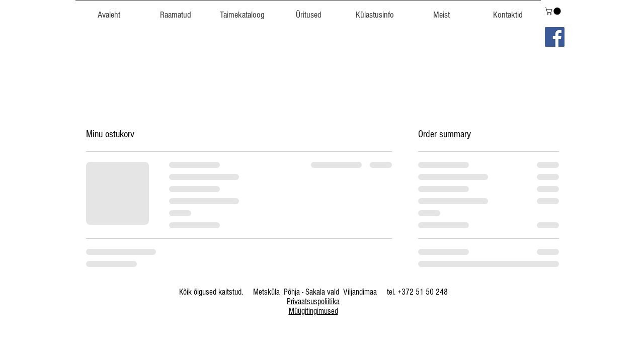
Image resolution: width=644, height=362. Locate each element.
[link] (554, 11)
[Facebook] (555, 37)
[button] (242, 11)
